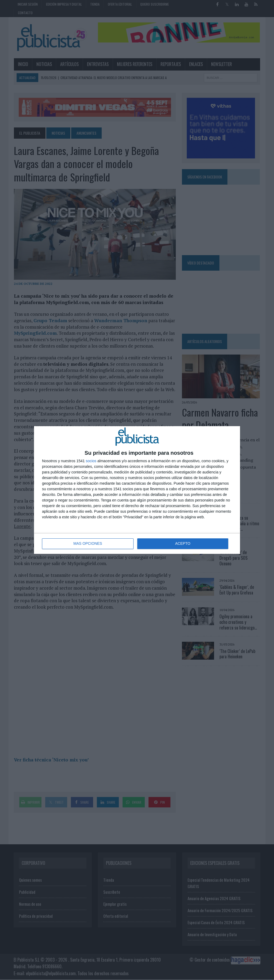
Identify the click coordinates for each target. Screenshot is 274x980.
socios (91, 461)
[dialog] (137, 490)
